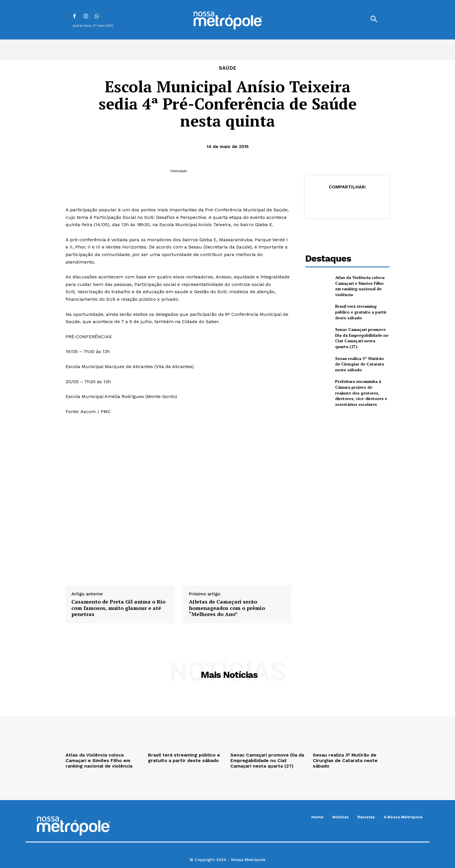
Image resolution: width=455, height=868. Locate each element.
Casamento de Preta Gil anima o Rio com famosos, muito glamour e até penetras (118, 608)
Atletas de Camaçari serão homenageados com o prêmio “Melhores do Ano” (227, 608)
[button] (374, 20)
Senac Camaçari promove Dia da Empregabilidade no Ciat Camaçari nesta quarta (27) (362, 338)
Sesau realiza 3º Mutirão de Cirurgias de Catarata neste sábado (360, 364)
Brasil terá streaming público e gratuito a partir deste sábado (361, 312)
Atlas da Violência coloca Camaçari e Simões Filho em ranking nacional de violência (360, 286)
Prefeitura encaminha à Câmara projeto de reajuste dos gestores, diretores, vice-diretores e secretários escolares (361, 393)
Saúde (228, 68)
